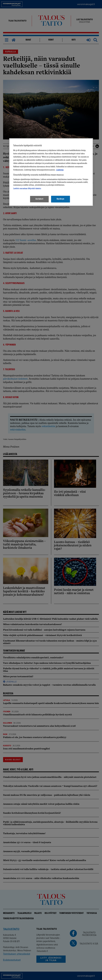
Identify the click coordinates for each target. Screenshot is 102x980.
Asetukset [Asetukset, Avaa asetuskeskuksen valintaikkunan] (39, 199)
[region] (51, 172)
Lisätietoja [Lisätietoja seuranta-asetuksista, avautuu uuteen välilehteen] (60, 170)
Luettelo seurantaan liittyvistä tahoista (27, 189)
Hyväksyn (60, 199)
